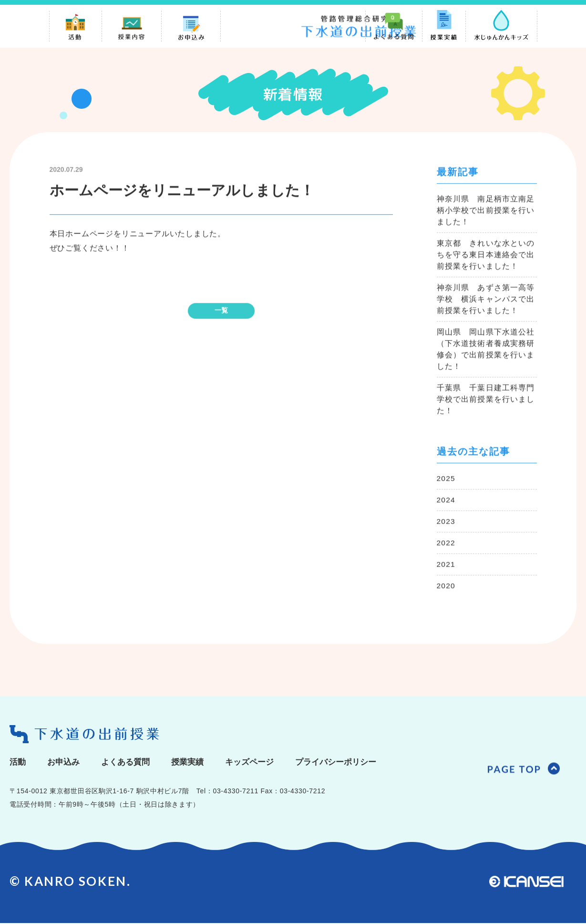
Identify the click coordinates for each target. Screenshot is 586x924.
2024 (446, 501)
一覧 (221, 311)
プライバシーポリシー (349, 763)
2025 (446, 480)
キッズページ (258, 763)
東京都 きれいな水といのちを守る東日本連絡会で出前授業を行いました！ (486, 256)
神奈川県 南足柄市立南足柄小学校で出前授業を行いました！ (486, 212)
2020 (446, 587)
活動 (18, 763)
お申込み (65, 763)
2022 (446, 544)
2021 (446, 566)
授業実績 (194, 763)
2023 (446, 523)
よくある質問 (130, 763)
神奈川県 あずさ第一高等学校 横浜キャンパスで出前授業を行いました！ (486, 300)
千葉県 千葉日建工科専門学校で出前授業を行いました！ (486, 400)
